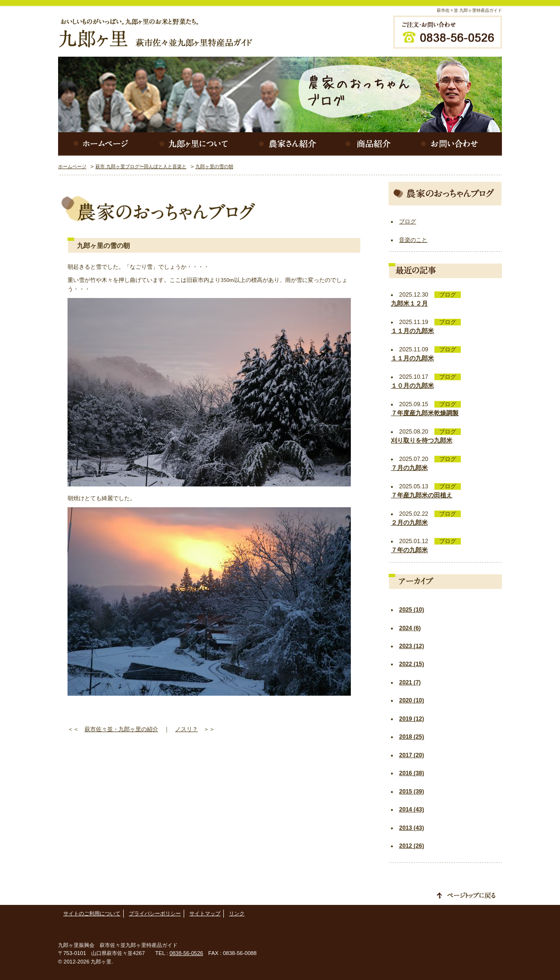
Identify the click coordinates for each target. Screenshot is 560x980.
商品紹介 (370, 144)
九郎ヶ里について (195, 144)
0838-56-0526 (186, 953)
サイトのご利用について (92, 913)
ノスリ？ (187, 729)
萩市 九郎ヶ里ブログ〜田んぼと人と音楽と (141, 166)
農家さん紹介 (289, 144)
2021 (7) (410, 682)
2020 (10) (412, 700)
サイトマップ (205, 913)
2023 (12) (412, 646)
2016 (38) (412, 773)
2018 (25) (412, 737)
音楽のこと (413, 240)
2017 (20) (412, 755)
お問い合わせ (455, 144)
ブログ (407, 222)
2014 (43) (412, 810)
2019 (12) (412, 719)
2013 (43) (412, 828)
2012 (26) (412, 846)
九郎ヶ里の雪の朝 (214, 166)
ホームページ (101, 144)
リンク (237, 913)
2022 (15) (412, 664)
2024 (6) (410, 628)
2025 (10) (412, 610)
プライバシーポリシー (155, 913)
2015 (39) (412, 792)
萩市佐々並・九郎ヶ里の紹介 (121, 729)
